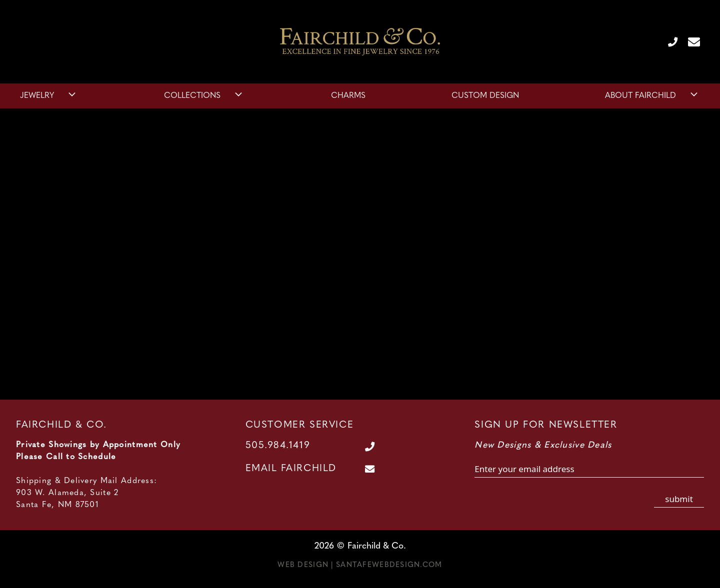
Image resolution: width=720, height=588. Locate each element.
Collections (204, 96)
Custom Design (485, 96)
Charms (348, 96)
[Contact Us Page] (690, 41)
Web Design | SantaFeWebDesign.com (360, 565)
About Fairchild (652, 96)
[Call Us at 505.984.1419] (669, 41)
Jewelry (49, 96)
